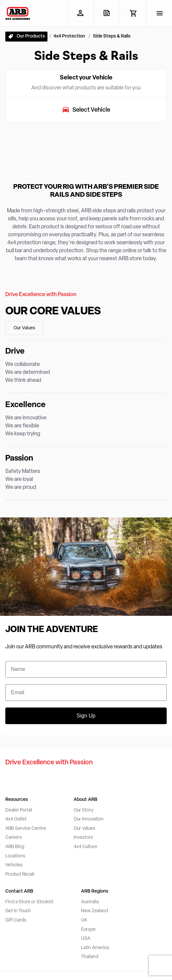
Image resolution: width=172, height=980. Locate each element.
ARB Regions (95, 891)
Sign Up (86, 716)
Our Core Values (53, 312)
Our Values (24, 328)
